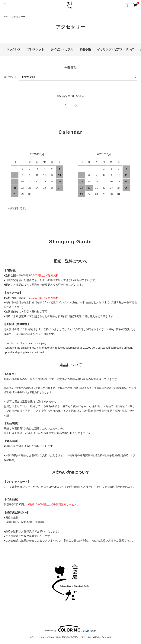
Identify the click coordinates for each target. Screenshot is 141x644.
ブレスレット (36, 49)
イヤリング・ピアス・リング (115, 49)
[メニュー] (4, 5)
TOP (6, 17)
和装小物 (85, 49)
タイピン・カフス (62, 49)
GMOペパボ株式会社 (82, 637)
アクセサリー (19, 17)
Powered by (70, 628)
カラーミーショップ (39, 637)
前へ (65, 105)
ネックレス (14, 49)
